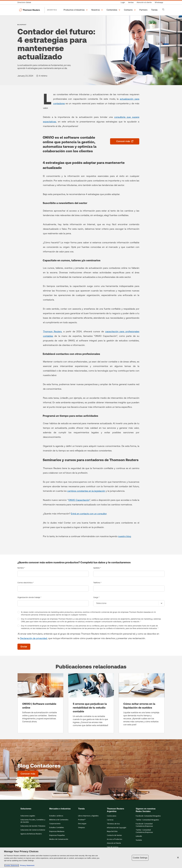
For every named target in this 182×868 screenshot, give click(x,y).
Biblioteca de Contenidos (59, 820)
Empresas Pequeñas (57, 835)
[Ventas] (131, 2)
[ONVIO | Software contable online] (40, 703)
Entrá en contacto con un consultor (89, 514)
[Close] (178, 858)
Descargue (82, 824)
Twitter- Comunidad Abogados (147, 820)
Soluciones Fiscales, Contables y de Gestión (33, 821)
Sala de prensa (113, 847)
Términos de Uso (113, 824)
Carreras (110, 820)
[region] (91, 858)
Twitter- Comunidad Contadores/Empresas (144, 831)
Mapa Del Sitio (112, 831)
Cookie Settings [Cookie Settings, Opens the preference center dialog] (140, 858)
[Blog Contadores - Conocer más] (28, 774)
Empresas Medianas (57, 831)
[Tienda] (155, 10)
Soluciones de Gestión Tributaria (33, 826)
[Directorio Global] (25, 2)
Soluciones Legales (28, 816)
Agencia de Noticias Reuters (31, 834)
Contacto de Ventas (114, 835)
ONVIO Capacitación (79, 500)
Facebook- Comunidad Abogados (148, 816)
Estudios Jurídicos (56, 816)
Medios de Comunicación (59, 839)
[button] (76, 10)
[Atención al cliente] (144, 2)
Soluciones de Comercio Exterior (33, 830)
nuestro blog (124, 536)
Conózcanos (112, 816)
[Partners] (144, 10)
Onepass (82, 828)
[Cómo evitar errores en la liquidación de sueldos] (142, 703)
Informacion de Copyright (117, 828)
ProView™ (82, 820)
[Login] (123, 2)
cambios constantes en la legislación (86, 491)
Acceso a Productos (115, 839)
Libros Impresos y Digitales (88, 816)
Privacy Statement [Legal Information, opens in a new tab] (27, 865)
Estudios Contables (57, 828)
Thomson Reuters (52, 331)
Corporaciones (55, 824)
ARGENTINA (52, 10)
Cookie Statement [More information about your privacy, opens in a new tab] (12, 865)
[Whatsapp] (159, 2)
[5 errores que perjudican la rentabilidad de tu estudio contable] (91, 703)
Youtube (139, 840)
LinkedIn (139, 836)
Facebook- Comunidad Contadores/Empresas (144, 825)
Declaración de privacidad (34, 638)
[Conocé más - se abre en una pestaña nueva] (125, 141)
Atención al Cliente (114, 843)
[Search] (163, 9)
